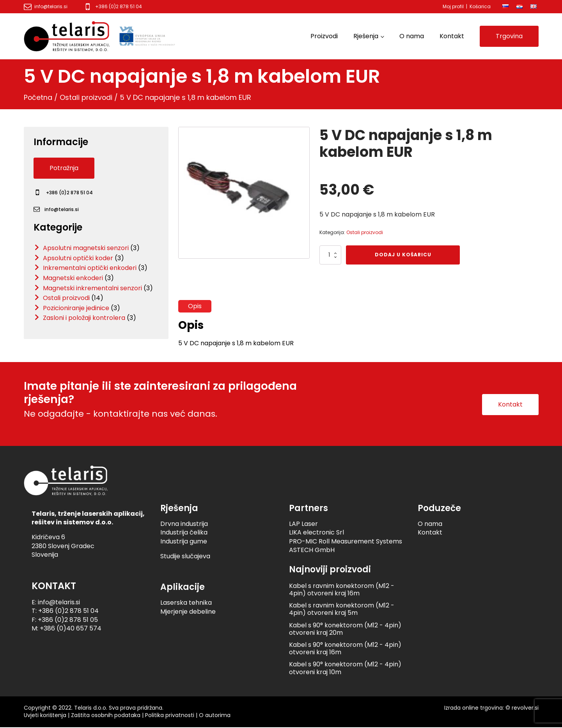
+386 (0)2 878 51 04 (119, 7)
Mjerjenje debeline (188, 612)
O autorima (215, 716)
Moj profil (453, 6)
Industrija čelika (184, 533)
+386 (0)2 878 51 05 (68, 620)
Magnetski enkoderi (73, 278)
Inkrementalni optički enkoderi (90, 268)
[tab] (195, 306)
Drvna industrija (184, 525)
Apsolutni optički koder (78, 258)
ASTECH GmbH (312, 551)
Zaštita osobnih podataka (106, 716)
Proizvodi (324, 36)
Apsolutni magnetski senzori (86, 248)
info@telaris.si (51, 7)
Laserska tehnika (186, 603)
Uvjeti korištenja (45, 716)
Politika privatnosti (170, 716)
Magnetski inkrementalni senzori (92, 288)
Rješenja (366, 36)
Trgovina (509, 36)
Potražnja (64, 168)
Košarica (480, 6)
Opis (195, 306)
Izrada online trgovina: (474, 708)
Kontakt (452, 36)
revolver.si (525, 708)
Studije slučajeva (185, 557)
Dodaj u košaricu (403, 255)
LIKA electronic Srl (316, 533)
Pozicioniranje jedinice (76, 308)
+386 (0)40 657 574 (71, 629)
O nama (412, 36)
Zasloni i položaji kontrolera (84, 318)
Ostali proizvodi (87, 97)
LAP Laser (303, 525)
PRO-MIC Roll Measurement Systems (346, 542)
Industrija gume (184, 542)
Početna (38, 97)
